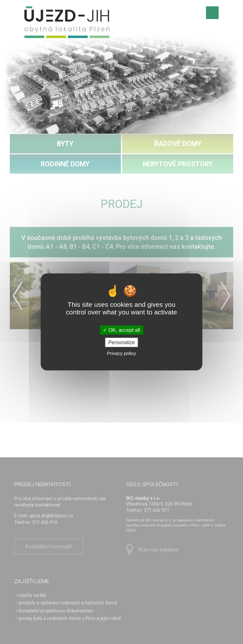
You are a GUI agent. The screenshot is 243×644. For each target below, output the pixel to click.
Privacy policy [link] (121, 353)
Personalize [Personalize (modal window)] (121, 342)
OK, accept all (121, 330)
